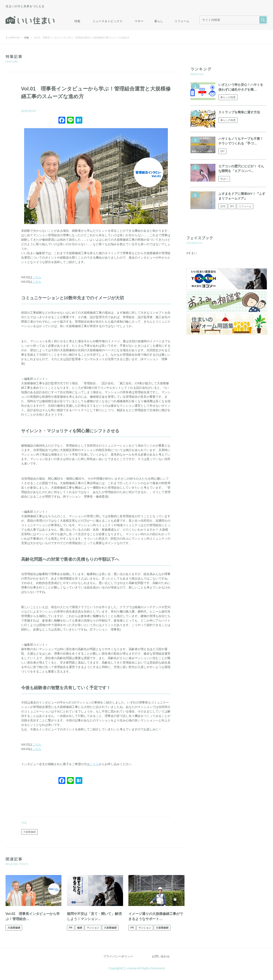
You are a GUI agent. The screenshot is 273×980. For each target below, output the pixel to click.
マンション (93, 928)
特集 (77, 21)
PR (71, 928)
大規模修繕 (29, 832)
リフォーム (182, 21)
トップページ (13, 38)
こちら (37, 277)
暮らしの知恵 (228, 97)
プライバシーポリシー (118, 956)
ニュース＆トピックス (107, 21)
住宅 (223, 206)
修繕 (80, 928)
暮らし (159, 21)
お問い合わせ (161, 956)
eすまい (192, 253)
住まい (224, 179)
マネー (139, 21)
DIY (222, 151)
